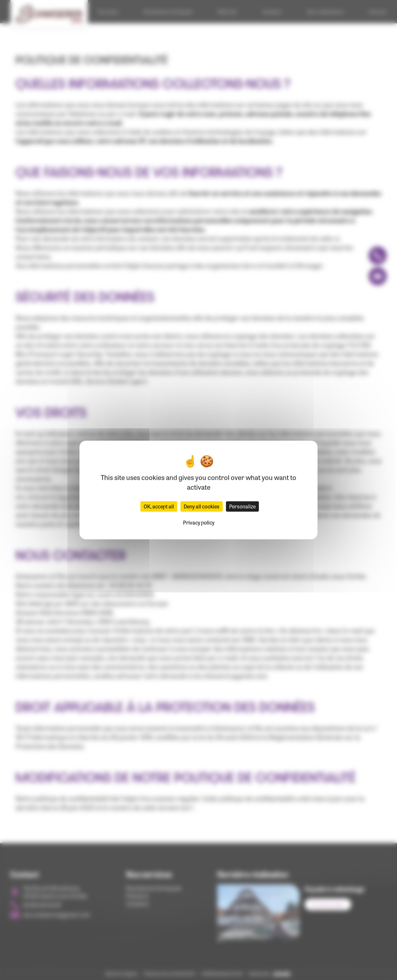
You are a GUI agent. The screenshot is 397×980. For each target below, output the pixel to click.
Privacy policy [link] (199, 522)
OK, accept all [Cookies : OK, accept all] (159, 506)
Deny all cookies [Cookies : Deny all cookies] (202, 506)
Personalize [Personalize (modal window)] (242, 506)
